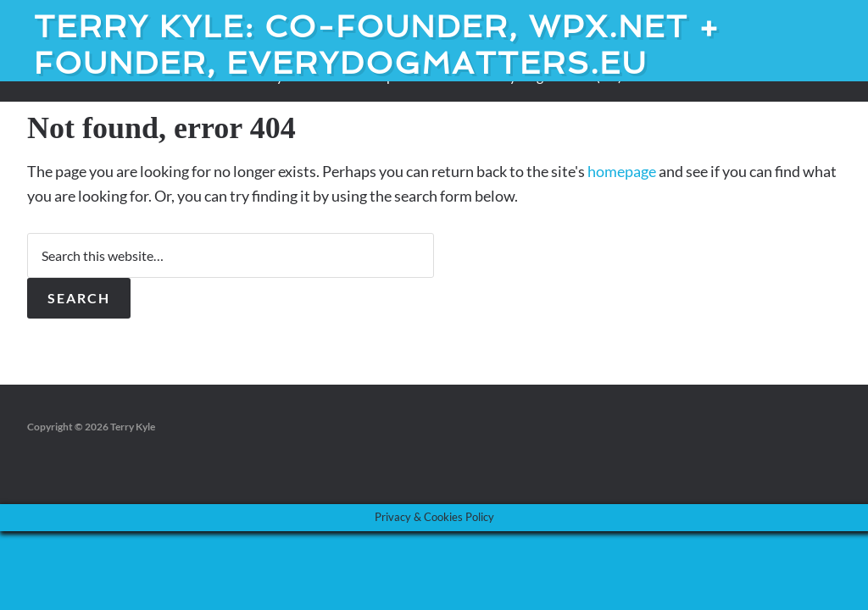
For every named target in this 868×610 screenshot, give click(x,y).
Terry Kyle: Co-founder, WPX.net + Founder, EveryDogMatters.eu (377, 45)
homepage (622, 171)
